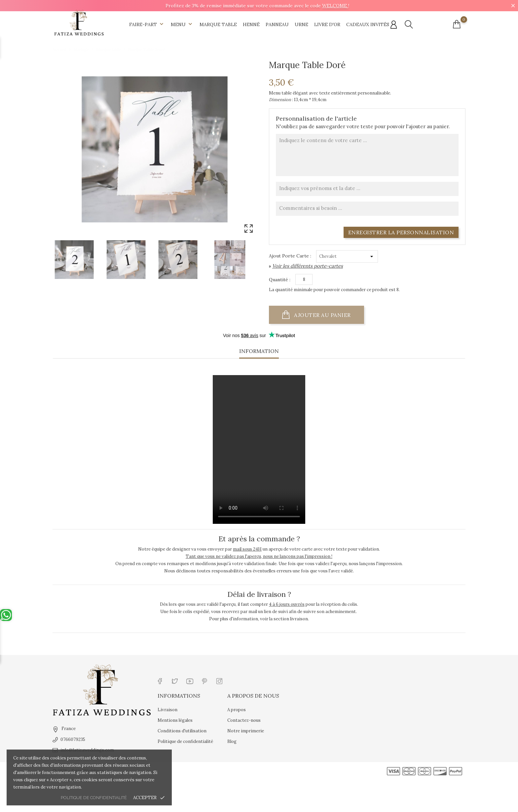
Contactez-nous (244, 720)
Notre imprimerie (246, 731)
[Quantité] (304, 279)
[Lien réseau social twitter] (175, 681)
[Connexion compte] (394, 25)
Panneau (277, 24)
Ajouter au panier (322, 315)
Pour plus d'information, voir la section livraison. (259, 619)
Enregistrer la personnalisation (401, 232)
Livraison (167, 710)
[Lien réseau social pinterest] (205, 681)
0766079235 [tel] (73, 739)
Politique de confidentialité (94, 798)
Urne (301, 24)
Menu (182, 24)
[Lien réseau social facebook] (160, 681)
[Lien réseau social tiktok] (234, 681)
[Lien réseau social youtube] (190, 681)
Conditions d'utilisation (182, 731)
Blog (232, 741)
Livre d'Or (327, 24)
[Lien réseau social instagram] (220, 681)
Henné (251, 24)
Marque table (218, 24)
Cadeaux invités (368, 24)
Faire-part (147, 24)
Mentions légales (175, 720)
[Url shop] (79, 23)
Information (259, 351)
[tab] (259, 353)
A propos (237, 710)
